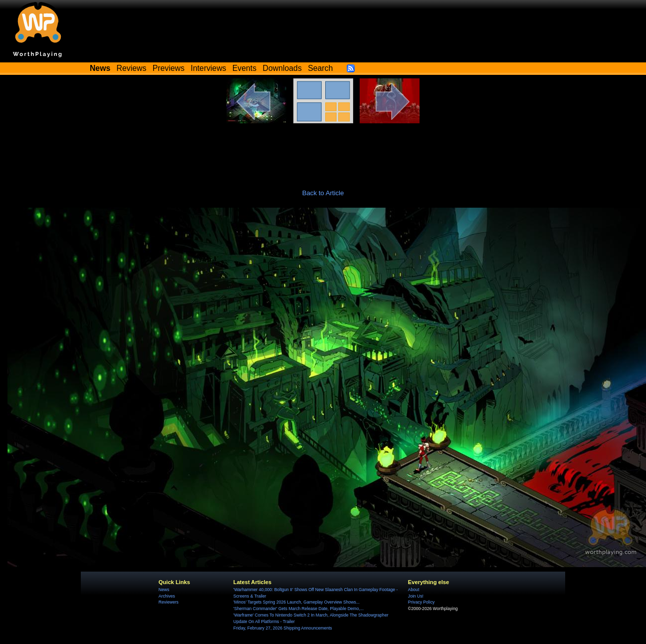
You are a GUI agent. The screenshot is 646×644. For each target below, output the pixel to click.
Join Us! (416, 596)
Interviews (208, 68)
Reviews (132, 68)
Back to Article (323, 193)
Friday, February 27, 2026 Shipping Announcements (283, 628)
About (414, 590)
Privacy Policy (421, 602)
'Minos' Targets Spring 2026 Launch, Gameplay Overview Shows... (297, 602)
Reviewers (169, 602)
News (164, 590)
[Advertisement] (323, 151)
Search (320, 68)
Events (244, 68)
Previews (169, 68)
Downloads (282, 68)
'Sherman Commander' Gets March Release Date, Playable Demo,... (299, 609)
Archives (167, 596)
